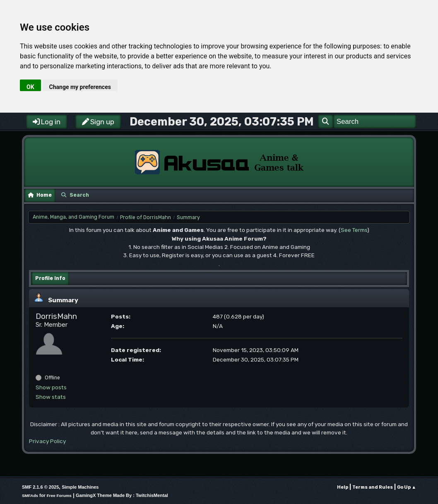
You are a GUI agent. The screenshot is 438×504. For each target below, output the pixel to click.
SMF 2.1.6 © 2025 (40, 487)
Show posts (51, 387)
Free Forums (59, 496)
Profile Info (50, 278)
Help (343, 487)
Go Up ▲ (407, 487)
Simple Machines (80, 487)
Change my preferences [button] (80, 87)
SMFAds (30, 496)
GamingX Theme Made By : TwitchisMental (122, 495)
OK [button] (30, 87)
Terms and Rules (373, 487)
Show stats (51, 397)
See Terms (354, 230)
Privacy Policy (47, 441)
